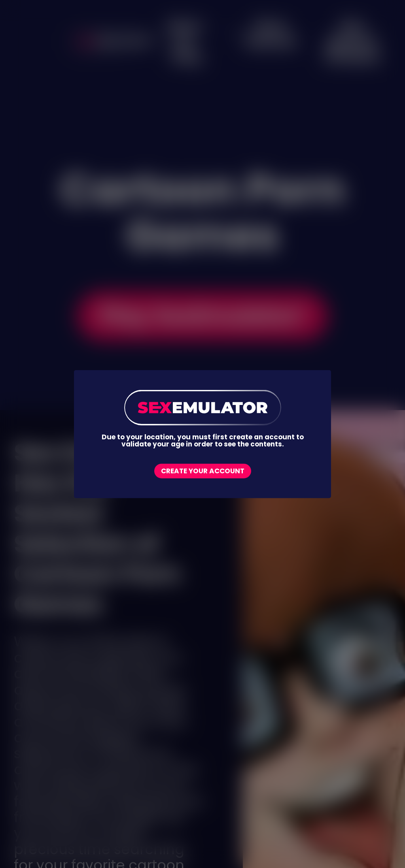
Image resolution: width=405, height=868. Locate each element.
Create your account (203, 471)
